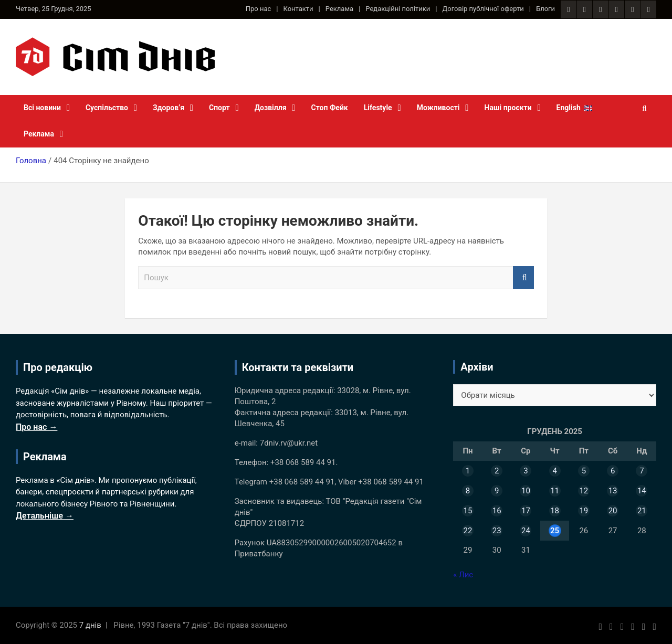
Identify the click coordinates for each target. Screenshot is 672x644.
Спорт (219, 108)
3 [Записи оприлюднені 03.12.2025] (526, 471)
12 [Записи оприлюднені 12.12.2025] (584, 491)
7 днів (90, 625)
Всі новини (42, 108)
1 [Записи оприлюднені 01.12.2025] (468, 471)
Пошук (523, 278)
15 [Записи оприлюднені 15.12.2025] (468, 511)
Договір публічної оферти (483, 9)
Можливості (438, 108)
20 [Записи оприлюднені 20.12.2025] (613, 511)
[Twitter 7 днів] (617, 9)
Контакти (298, 9)
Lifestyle (378, 108)
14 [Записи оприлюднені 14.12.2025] (642, 491)
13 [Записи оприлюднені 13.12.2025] (613, 491)
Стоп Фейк (330, 108)
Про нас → (36, 427)
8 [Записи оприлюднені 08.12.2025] (468, 491)
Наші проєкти (508, 108)
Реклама (339, 9)
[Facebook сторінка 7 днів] (568, 9)
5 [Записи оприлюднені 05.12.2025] (584, 471)
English (569, 108)
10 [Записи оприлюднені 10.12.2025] (526, 491)
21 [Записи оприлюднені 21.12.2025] (642, 511)
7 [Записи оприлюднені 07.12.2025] (642, 471)
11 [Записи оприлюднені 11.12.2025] (555, 491)
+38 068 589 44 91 (303, 462)
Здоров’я (169, 108)
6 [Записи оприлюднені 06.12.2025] (613, 471)
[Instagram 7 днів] (585, 9)
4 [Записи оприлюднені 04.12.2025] (554, 471)
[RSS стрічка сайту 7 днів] (600, 9)
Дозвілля (271, 108)
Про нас (259, 9)
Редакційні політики (398, 9)
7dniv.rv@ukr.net (289, 443)
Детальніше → (45, 516)
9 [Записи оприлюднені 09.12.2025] (497, 491)
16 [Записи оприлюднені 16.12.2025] (497, 511)
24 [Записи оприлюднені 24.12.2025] (526, 531)
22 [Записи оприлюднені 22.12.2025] (468, 531)
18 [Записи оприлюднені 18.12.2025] (555, 511)
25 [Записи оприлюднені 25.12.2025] (555, 531)
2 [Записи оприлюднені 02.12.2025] (497, 471)
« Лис (463, 575)
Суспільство (107, 108)
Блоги (545, 9)
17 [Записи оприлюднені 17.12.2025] (526, 511)
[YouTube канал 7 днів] (649, 9)
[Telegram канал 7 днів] (632, 9)
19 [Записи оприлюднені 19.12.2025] (584, 511)
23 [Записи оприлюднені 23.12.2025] (497, 531)
